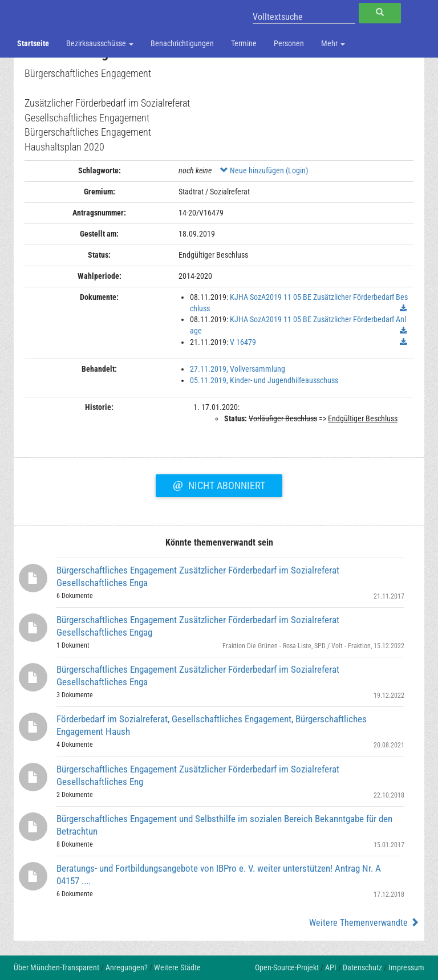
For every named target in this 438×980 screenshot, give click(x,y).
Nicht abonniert (219, 484)
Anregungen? (127, 967)
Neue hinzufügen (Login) (264, 170)
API (331, 967)
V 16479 (243, 342)
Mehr (333, 43)
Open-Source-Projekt (287, 967)
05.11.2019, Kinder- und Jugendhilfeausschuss (264, 380)
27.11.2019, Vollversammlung (238, 369)
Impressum (406, 967)
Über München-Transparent (56, 967)
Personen (289, 43)
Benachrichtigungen (182, 43)
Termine (244, 43)
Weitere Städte (177, 967)
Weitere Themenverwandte (364, 923)
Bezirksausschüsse (100, 43)
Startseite (33, 43)
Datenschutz (362, 967)
